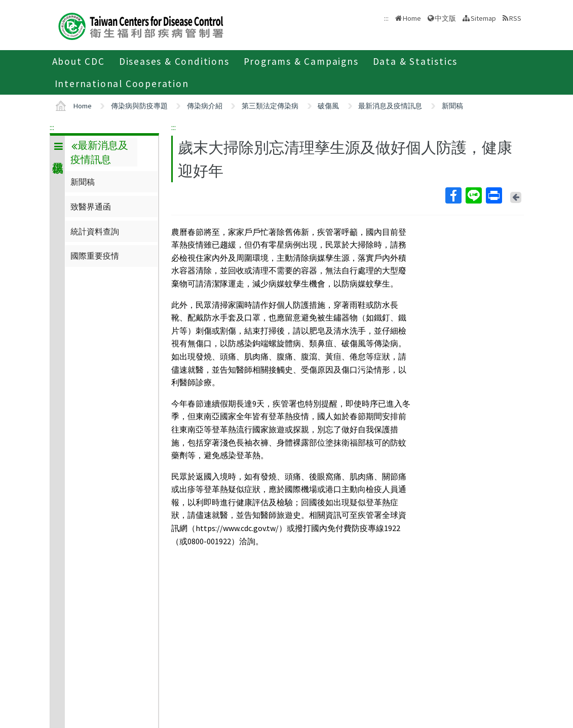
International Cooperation (122, 84)
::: (52, 127)
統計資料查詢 (95, 231)
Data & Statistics (415, 61)
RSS (515, 18)
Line (473, 195)
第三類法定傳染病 (270, 106)
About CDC (79, 61)
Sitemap (483, 18)
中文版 (445, 18)
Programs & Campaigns (301, 61)
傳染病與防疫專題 (139, 106)
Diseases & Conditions (174, 61)
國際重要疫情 (95, 256)
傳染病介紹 (205, 106)
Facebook (453, 195)
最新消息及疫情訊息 (390, 106)
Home (412, 18)
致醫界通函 (91, 207)
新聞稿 (452, 106)
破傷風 (328, 106)
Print (493, 195)
